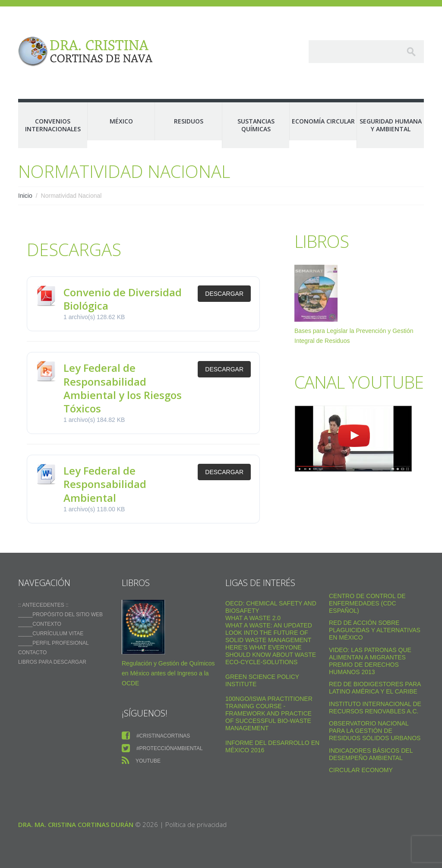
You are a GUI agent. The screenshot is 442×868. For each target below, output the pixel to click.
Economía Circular (323, 121)
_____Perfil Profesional (54, 643)
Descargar (224, 294)
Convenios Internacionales (53, 125)
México (121, 121)
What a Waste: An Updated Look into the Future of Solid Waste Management (269, 633)
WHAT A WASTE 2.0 (253, 618)
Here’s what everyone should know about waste (271, 651)
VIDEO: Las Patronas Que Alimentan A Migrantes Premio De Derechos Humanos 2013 (370, 661)
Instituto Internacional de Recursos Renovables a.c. (375, 708)
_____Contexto (40, 624)
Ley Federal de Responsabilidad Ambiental (105, 484)
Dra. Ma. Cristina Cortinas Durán (76, 824)
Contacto (32, 653)
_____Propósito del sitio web (60, 615)
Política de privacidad (196, 824)
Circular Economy (361, 770)
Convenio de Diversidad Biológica (123, 299)
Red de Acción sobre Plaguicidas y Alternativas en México (375, 630)
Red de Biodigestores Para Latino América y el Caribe (375, 688)
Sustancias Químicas (256, 125)
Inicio (25, 196)
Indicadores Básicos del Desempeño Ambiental (371, 754)
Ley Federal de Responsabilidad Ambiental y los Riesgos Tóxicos (123, 388)
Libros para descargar (52, 662)
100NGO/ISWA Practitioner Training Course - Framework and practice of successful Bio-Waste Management (269, 713)
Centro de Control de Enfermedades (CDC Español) (367, 603)
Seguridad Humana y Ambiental (391, 125)
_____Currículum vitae (51, 634)
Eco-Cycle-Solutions (261, 662)
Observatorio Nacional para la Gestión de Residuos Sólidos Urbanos (375, 731)
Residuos (189, 121)
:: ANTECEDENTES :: (43, 605)
